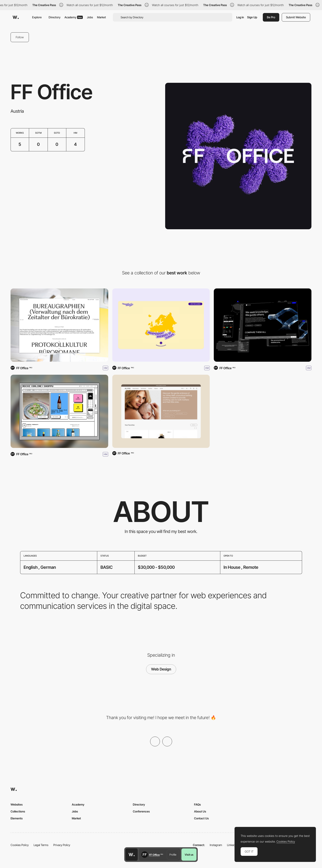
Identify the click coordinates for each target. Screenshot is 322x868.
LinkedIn (232, 845)
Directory (55, 17)
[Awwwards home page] (132, 855)
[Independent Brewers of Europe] (161, 325)
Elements (17, 818)
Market (102, 17)
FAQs (197, 804)
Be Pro (271, 17)
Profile (173, 855)
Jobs (90, 17)
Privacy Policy (62, 845)
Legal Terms (41, 845)
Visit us (189, 855)
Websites (17, 804)
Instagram (216, 845)
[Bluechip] (263, 325)
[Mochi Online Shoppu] (59, 411)
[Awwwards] (16, 17)
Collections (18, 811)
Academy (74, 17)
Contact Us (201, 818)
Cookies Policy (20, 845)
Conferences (141, 811)
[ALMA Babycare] (161, 411)
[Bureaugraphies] (59, 325)
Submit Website (296, 17)
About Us (200, 811)
